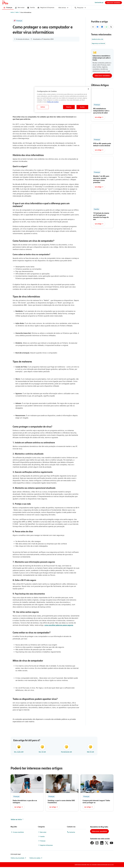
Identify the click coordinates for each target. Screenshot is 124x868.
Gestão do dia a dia (97, 39)
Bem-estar (42, 833)
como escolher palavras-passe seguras (59, 625)
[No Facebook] (98, 27)
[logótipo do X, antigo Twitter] (107, 844)
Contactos (71, 833)
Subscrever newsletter (113, 3)
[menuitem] (8, 8)
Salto (17, 12)
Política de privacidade (19, 859)
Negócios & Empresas (45, 846)
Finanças (42, 842)
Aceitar (82, 107)
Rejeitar (69, 107)
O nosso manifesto (17, 833)
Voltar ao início (17, 820)
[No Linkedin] (102, 27)
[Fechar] (88, 89)
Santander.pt (99, 2)
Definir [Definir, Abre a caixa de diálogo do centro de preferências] (43, 107)
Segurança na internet (98, 43)
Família (41, 837)
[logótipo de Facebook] (92, 844)
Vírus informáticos (26, 12)
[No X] (111, 27)
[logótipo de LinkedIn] (102, 844)
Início (12, 12)
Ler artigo (99, 117)
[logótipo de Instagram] (97, 844)
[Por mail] (93, 27)
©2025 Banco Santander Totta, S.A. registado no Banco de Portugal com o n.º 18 (94, 866)
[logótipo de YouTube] (111, 844)
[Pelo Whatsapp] (107, 27)
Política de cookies (36, 859)
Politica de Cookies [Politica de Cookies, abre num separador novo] (53, 102)
